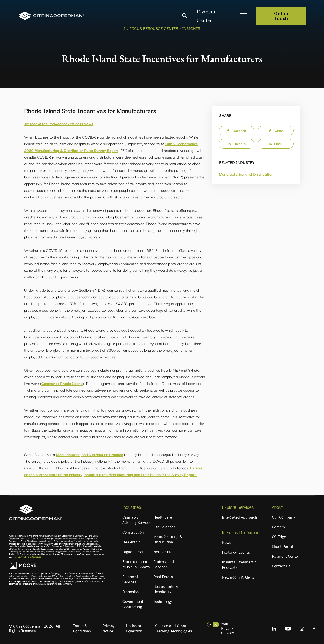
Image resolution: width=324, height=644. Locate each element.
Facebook (236, 130)
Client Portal (282, 547)
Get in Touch (281, 16)
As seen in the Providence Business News (59, 124)
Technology (163, 602)
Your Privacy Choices (228, 628)
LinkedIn (236, 143)
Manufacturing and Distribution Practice (90, 454)
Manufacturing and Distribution (246, 174)
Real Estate (163, 577)
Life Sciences (164, 527)
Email (276, 143)
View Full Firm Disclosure (29, 557)
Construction (133, 532)
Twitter (276, 130)
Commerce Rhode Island (62, 383)
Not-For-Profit (165, 552)
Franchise (131, 592)
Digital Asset (133, 552)
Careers (278, 527)
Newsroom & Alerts (238, 577)
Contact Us (281, 566)
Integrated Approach (240, 517)
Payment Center (286, 556)
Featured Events (236, 552)
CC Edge (279, 537)
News (227, 543)
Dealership (132, 542)
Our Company (283, 517)
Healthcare (163, 517)
